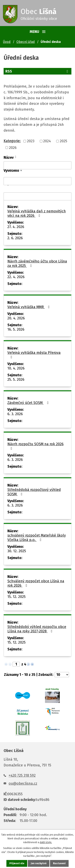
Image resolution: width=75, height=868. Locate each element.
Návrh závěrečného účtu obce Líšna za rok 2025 (37, 263)
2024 (47, 141)
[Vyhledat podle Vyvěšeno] (37, 181)
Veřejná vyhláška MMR (29, 307)
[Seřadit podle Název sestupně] (16, 158)
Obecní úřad (26, 42)
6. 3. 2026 (15, 414)
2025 (63, 141)
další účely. (46, 842)
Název (9, 157)
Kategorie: (12, 141)
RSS (37, 71)
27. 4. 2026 (16, 227)
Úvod (7, 42)
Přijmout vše (17, 863)
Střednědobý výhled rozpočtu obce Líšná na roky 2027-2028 (37, 629)
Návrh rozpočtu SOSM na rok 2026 (35, 446)
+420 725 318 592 (22, 775)
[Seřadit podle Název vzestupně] (16, 156)
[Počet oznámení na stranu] (62, 675)
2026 (13, 148)
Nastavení (59, 863)
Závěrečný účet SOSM (29, 403)
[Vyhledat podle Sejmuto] (37, 196)
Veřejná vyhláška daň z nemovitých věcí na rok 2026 (37, 213)
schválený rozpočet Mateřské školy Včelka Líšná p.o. (37, 538)
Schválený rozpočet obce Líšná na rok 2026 (36, 583)
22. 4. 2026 (16, 277)
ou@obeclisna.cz (23, 783)
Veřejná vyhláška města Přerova (34, 355)
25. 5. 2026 (16, 379)
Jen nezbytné (39, 863)
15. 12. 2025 (16, 597)
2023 (31, 141)
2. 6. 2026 (15, 238)
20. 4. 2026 (16, 318)
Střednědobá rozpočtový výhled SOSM (34, 492)
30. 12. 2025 (17, 551)
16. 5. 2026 (16, 329)
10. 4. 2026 (16, 368)
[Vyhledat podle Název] (37, 165)
